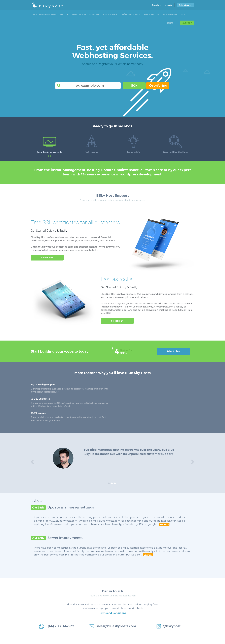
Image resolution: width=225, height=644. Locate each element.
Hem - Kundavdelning (44, 14)
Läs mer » (164, 524)
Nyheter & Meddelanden (86, 14)
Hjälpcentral (110, 14)
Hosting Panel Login (174, 14)
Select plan (47, 258)
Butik (64, 14)
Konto (171, 23)
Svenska (157, 5)
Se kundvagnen (186, 5)
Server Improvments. (65, 538)
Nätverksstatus (131, 14)
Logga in (168, 5)
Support (187, 23)
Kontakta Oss (151, 14)
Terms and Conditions (113, 613)
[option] (113, 460)
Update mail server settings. (71, 507)
